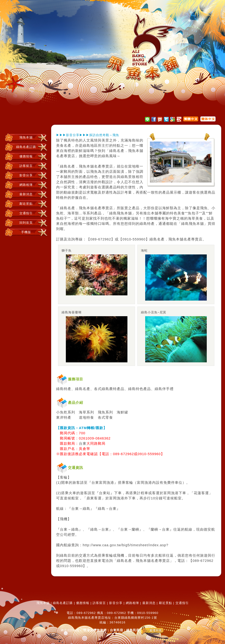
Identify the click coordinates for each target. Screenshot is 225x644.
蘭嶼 (135, 529)
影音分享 (26, 175)
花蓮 (198, 493)
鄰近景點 (26, 204)
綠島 (86, 146)
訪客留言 (26, 166)
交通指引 (26, 213)
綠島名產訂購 (26, 147)
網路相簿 (26, 185)
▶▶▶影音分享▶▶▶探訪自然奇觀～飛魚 (88, 135)
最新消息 (26, 194)
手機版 (26, 232)
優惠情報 (26, 156)
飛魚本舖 (26, 137)
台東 (83, 444)
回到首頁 (26, 223)
